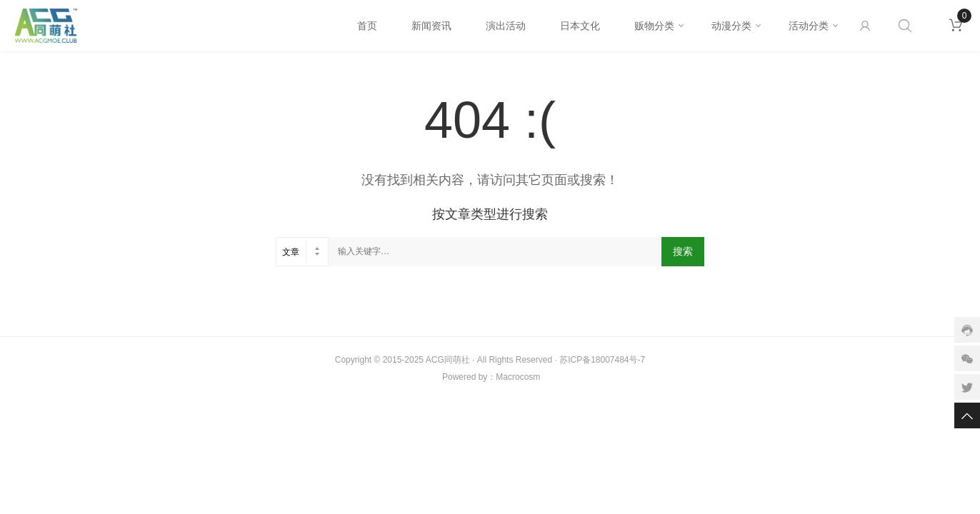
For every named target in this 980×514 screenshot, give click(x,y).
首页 (367, 26)
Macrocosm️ (518, 377)
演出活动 (506, 26)
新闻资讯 (431, 26)
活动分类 (809, 26)
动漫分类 (731, 26)
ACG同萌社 (448, 360)
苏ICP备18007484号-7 (602, 360)
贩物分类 (654, 26)
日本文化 (580, 26)
